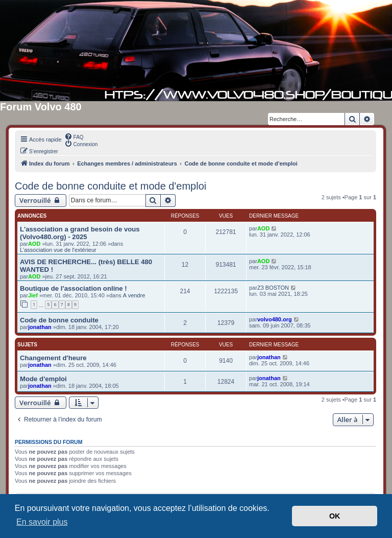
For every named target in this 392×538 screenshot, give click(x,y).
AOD (34, 244)
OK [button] (335, 516)
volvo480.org (275, 319)
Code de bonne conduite (59, 320)
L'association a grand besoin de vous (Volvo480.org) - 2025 (80, 233)
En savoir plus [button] (42, 522)
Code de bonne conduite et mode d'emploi (111, 186)
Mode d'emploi (43, 379)
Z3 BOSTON (273, 288)
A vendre (134, 295)
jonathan (40, 327)
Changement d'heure (53, 358)
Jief (33, 295)
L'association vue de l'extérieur (58, 250)
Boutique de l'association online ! (73, 288)
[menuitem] (74, 136)
